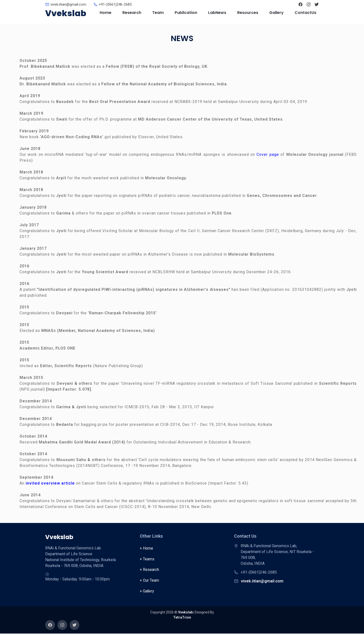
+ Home (146, 548)
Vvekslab (66, 13)
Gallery (276, 13)
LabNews (217, 13)
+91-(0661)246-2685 (115, 4)
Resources (248, 13)
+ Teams (147, 559)
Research (132, 13)
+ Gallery (147, 591)
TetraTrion (182, 618)
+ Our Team (149, 581)
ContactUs (305, 13)
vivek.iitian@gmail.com (68, 4)
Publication (186, 13)
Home (106, 13)
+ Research (149, 570)
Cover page (268, 154)
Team (158, 13)
